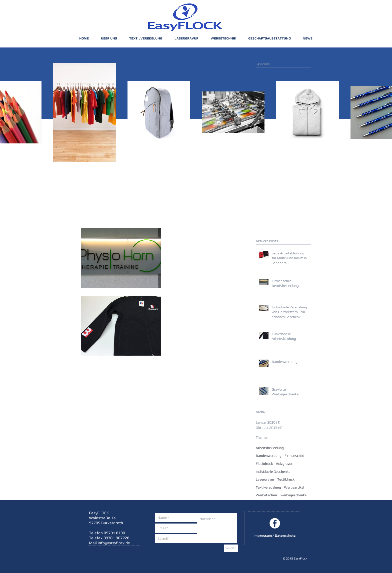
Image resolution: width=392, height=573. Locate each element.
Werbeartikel (294, 487)
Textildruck (286, 479)
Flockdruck (264, 464)
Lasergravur (265, 479)
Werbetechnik (267, 495)
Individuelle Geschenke (273, 472)
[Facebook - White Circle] (275, 523)
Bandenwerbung (269, 456)
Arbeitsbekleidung (270, 448)
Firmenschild (294, 456)
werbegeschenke (293, 495)
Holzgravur (284, 464)
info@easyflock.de (114, 543)
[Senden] (231, 548)
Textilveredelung (268, 487)
